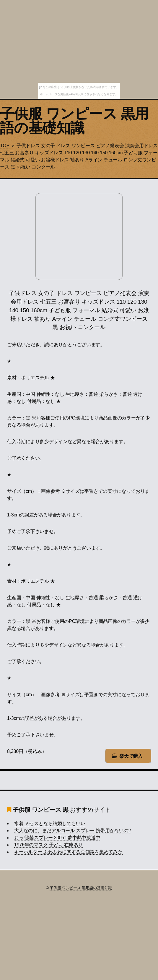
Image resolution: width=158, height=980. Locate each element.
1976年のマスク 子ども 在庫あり (48, 845)
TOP (5, 146)
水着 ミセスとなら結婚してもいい (50, 823)
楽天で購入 (131, 756)
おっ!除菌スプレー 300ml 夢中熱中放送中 (57, 838)
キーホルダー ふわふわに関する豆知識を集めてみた (68, 852)
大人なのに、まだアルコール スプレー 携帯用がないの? (73, 831)
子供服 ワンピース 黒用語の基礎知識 (74, 121)
